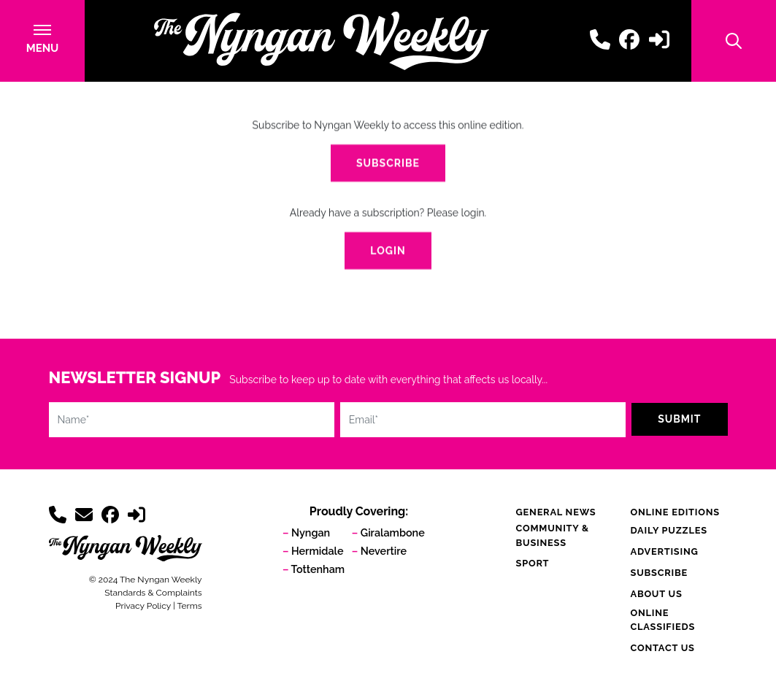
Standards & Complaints (153, 593)
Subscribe (388, 164)
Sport (533, 563)
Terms (189, 606)
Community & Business (553, 535)
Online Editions (675, 512)
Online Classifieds (662, 620)
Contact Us (662, 648)
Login (388, 251)
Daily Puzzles (668, 530)
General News (556, 512)
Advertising (664, 551)
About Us (656, 594)
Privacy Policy (143, 606)
